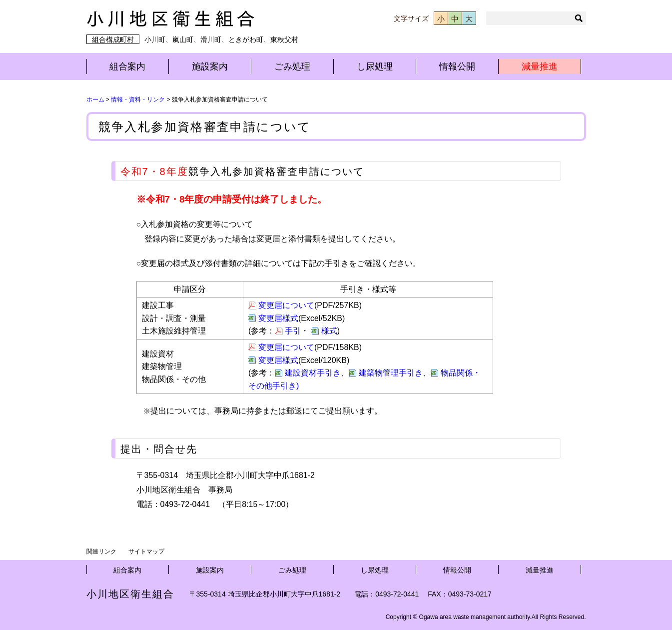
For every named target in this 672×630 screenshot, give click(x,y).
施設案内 (210, 66)
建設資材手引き (313, 373)
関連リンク (101, 551)
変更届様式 (278, 318)
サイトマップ (146, 551)
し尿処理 (375, 66)
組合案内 (127, 66)
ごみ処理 (292, 66)
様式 (329, 331)
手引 (293, 331)
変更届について (286, 305)
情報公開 (457, 66)
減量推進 (540, 66)
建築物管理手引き (391, 373)
